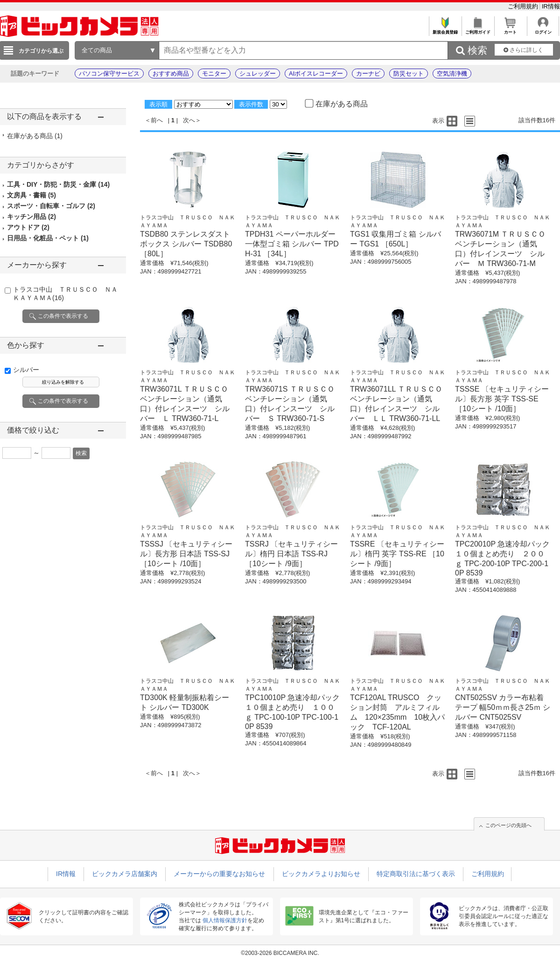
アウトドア (28, 227)
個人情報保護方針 (225, 920)
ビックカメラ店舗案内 (125, 874)
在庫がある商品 (35, 136)
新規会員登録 (445, 30)
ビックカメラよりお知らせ (321, 874)
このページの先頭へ (508, 825)
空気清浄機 (452, 74)
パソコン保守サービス (109, 74)
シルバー (26, 370)
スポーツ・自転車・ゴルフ (51, 206)
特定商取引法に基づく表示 (416, 874)
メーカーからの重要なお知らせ (219, 874)
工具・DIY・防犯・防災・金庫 (58, 184)
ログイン (543, 30)
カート (510, 30)
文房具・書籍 (31, 195)
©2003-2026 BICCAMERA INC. (280, 953)
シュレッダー (258, 74)
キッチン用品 (31, 217)
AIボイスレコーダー (316, 74)
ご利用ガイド (478, 30)
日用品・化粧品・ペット (48, 238)
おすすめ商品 (171, 74)
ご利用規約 (524, 6)
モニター (214, 74)
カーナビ (368, 74)
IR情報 (551, 6)
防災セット (409, 74)
